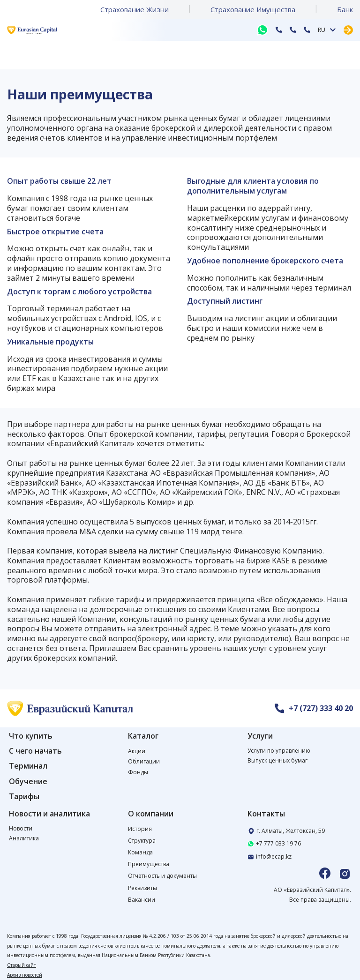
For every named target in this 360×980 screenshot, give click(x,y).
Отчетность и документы (162, 876)
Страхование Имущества (253, 9)
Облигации (144, 761)
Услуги (260, 736)
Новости (21, 828)
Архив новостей (25, 975)
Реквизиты (142, 888)
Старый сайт (22, 965)
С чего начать (35, 751)
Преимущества (149, 864)
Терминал (28, 766)
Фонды (138, 772)
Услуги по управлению (279, 751)
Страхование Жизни (135, 9)
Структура (142, 841)
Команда (140, 852)
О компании (151, 814)
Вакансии (142, 900)
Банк (345, 9)
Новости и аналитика (49, 814)
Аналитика (24, 838)
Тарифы (24, 797)
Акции (137, 751)
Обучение (28, 782)
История (140, 829)
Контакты (266, 814)
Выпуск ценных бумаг (277, 760)
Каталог (143, 736)
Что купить (31, 736)
